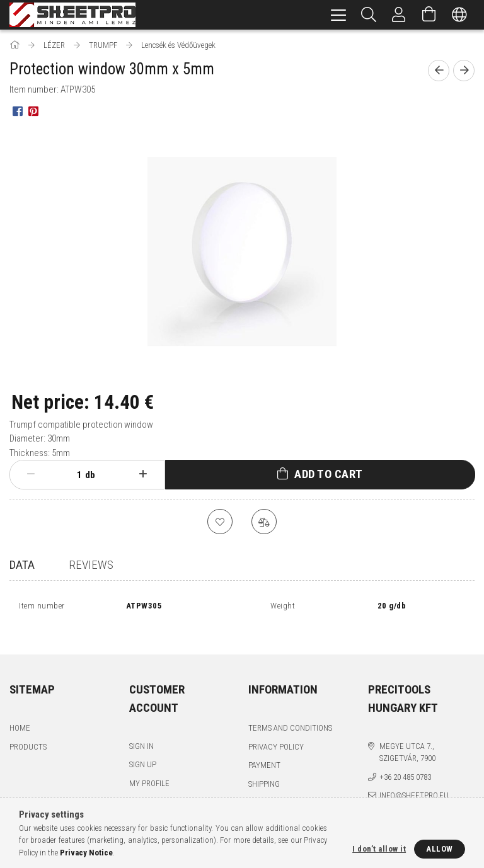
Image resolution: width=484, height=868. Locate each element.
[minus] (31, 474)
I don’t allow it (379, 849)
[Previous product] (439, 71)
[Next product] (464, 71)
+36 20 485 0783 (405, 763)
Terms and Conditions (290, 715)
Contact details (279, 789)
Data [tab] (22, 565)
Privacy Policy (276, 733)
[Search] (369, 15)
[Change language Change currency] (459, 15)
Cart (138, 788)
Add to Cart (329, 474)
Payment (264, 752)
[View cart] (429, 15)
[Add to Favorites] (220, 522)
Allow (440, 849)
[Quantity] (72, 475)
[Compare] (264, 522)
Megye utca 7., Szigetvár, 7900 (407, 739)
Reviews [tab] (91, 565)
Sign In (141, 732)
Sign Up (143, 751)
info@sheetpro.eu (414, 782)
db (90, 475)
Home (20, 715)
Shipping (264, 770)
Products (28, 733)
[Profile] (399, 15)
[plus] (143, 474)
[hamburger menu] (338, 15)
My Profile (149, 769)
